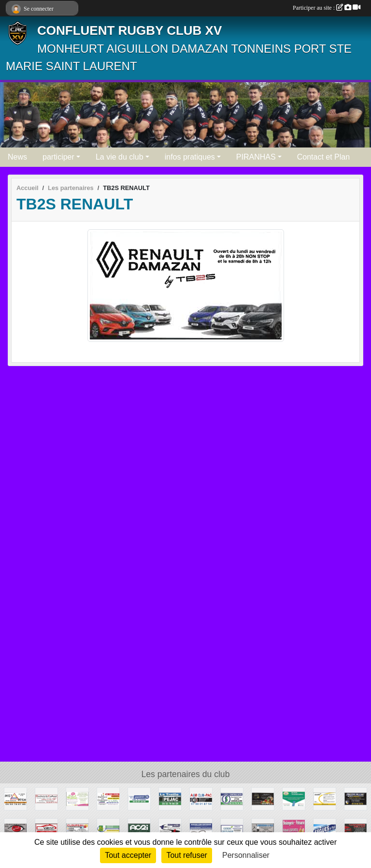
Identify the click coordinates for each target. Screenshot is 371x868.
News (17, 157)
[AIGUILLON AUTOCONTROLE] (232, 798)
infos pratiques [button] (190, 157)
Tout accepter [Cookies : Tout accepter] (128, 855)
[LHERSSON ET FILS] (263, 829)
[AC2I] (139, 829)
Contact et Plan (323, 157)
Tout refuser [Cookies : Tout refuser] (186, 855)
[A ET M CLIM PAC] (201, 798)
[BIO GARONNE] (108, 829)
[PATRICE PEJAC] (170, 798)
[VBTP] (46, 829)
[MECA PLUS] (356, 798)
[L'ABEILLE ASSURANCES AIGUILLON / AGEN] (325, 798)
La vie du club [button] (120, 157)
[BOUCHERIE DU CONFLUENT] (46, 798)
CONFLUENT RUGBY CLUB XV (129, 30)
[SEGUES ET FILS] (325, 829)
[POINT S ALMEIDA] (139, 798)
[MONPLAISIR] (77, 798)
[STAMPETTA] (170, 829)
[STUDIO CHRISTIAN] (15, 829)
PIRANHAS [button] (256, 157)
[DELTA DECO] (15, 798)
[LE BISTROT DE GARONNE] (108, 798)
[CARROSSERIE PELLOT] (356, 829)
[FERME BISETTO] (263, 798)
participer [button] (58, 157)
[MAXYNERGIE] (294, 798)
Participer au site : (327, 8)
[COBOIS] (232, 829)
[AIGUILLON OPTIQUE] (201, 829)
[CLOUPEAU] (77, 829)
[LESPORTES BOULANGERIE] (294, 829)
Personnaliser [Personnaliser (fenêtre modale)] (246, 855)
